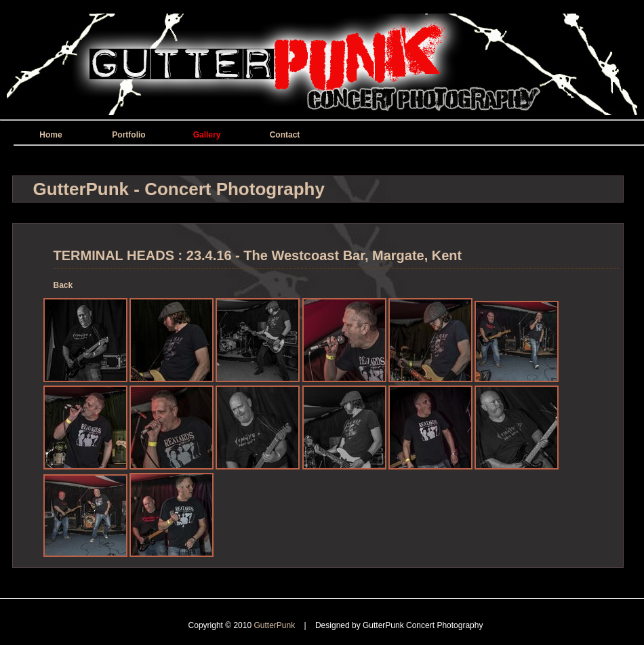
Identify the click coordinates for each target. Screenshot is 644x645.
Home (51, 135)
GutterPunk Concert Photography (423, 625)
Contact (285, 135)
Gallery (207, 135)
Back (63, 285)
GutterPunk (275, 625)
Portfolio (128, 135)
